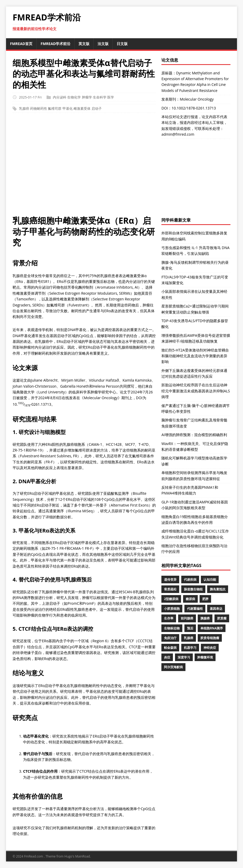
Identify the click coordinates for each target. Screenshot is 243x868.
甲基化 (68, 109)
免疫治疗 (170, 638)
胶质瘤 (222, 618)
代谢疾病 (190, 579)
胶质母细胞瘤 (210, 638)
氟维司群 (55, 109)
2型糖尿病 (171, 599)
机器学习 (190, 648)
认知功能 (210, 579)
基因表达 (216, 609)
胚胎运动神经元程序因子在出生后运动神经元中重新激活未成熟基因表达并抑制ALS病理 (196, 391)
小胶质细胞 (172, 609)
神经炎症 (210, 648)
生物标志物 (172, 628)
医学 (111, 97)
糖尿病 (190, 599)
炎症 (167, 657)
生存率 (169, 618)
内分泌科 (60, 97)
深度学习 (184, 657)
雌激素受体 (82, 109)
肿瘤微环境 (205, 657)
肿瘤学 (87, 97)
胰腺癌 (205, 618)
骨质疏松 (170, 589)
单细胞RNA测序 (212, 628)
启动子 (97, 109)
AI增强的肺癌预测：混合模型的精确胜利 (194, 435)
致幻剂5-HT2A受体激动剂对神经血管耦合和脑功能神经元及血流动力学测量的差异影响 (195, 356)
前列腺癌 (187, 618)
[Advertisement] (121, 167)
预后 (190, 628)
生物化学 (74, 97)
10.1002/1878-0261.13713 (194, 108)
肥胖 (205, 599)
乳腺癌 (24, 109)
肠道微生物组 (193, 589)
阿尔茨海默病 (173, 667)
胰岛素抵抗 (218, 589)
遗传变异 (170, 579)
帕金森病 (170, 648)
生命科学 (100, 97)
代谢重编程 (195, 609)
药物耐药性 (39, 109)
